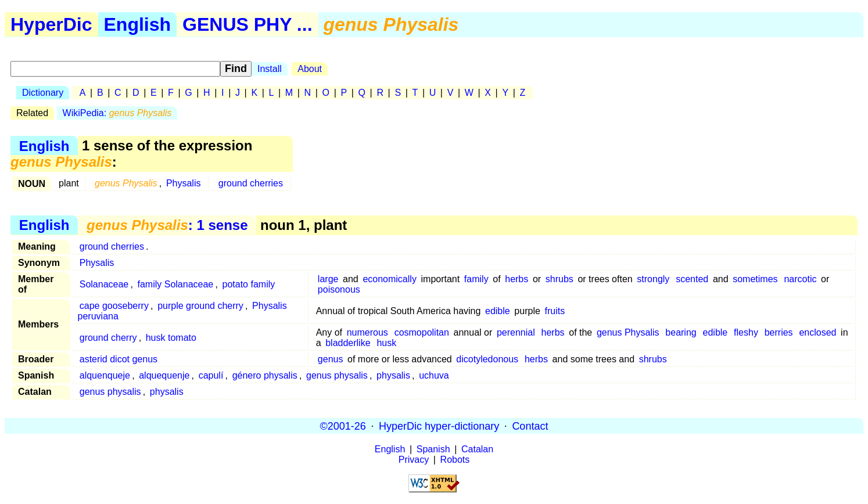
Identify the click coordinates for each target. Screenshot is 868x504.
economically (389, 279)
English (138, 24)
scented (692, 279)
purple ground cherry (200, 306)
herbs (517, 279)
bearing (681, 332)
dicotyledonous (487, 359)
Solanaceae (104, 284)
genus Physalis (628, 332)
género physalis (265, 375)
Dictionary (43, 93)
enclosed (817, 332)
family (476, 279)
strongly (653, 279)
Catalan (477, 449)
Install (270, 69)
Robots (455, 460)
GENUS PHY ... (247, 24)
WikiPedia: (117, 113)
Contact (530, 426)
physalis (393, 375)
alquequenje (164, 375)
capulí (211, 375)
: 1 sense (167, 225)
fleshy (746, 332)
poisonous (339, 289)
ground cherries (251, 183)
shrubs (559, 279)
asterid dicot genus (119, 359)
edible (498, 311)
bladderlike (348, 343)
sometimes (755, 279)
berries (779, 332)
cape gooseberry (114, 306)
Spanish (433, 449)
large (328, 279)
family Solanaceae (176, 284)
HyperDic (51, 24)
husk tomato (171, 338)
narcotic (800, 279)
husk (386, 343)
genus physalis (337, 375)
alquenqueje (105, 375)
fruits (555, 311)
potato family (249, 284)
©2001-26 (343, 426)
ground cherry (108, 338)
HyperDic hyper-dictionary (439, 426)
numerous (367, 332)
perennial (516, 332)
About (310, 69)
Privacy (414, 460)
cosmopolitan (422, 332)
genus (331, 359)
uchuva (434, 375)
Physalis (184, 183)
